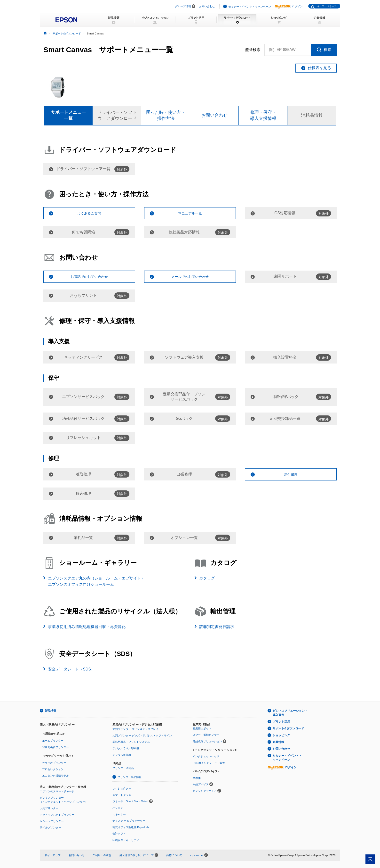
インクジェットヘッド (206, 756)
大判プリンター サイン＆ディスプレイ (135, 729)
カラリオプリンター (54, 763)
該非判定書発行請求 (217, 627)
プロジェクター (122, 788)
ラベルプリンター (50, 827)
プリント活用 (281, 722)
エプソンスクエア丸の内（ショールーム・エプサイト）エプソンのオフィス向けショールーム (96, 581)
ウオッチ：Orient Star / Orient (130, 801)
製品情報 (51, 711)
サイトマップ (53, 855)
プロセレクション (53, 769)
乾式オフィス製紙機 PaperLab (131, 827)
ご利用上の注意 (102, 855)
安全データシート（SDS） (71, 669)
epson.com (197, 855)
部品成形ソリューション (207, 741)
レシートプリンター (52, 821)
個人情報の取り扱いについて (139, 855)
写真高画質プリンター (55, 747)
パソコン (118, 808)
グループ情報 (183, 6)
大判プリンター (49, 808)
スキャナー (119, 814)
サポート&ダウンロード (288, 728)
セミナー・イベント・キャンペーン (250, 7)
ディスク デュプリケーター (129, 821)
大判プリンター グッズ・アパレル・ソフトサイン (142, 736)
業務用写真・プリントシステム (131, 742)
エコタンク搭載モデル (55, 776)
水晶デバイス (201, 784)
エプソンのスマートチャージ (57, 791)
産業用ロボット (202, 728)
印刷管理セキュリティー (127, 840)
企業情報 (278, 742)
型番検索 (253, 50)
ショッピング (281, 735)
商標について (174, 855)
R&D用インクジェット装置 (209, 763)
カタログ (207, 578)
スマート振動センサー (206, 735)
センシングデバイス (205, 791)
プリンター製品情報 (130, 777)
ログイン (289, 6)
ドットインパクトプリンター (57, 815)
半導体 (197, 778)
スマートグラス (122, 795)
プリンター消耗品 (123, 768)
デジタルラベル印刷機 (126, 748)
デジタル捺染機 (122, 755)
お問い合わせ (207, 6)
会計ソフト (119, 834)
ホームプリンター (53, 741)
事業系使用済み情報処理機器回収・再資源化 (87, 627)
